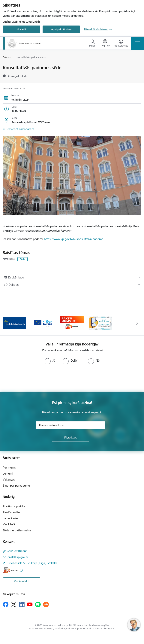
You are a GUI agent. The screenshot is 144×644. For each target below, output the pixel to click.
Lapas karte (10, 518)
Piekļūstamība (12, 512)
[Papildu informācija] (21, 570)
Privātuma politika (14, 506)
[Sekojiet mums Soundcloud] (46, 604)
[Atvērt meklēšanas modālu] (93, 44)
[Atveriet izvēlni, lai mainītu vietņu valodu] (105, 44)
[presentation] (31, 378)
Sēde (22, 259)
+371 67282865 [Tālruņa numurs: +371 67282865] (18, 551)
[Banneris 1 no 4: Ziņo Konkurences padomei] (101, 323)
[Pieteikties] (70, 438)
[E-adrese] (10, 570)
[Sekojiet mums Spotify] (38, 604)
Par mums (9, 468)
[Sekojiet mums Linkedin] (22, 604)
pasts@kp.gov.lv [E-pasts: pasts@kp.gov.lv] (18, 557)
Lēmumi (8, 474)
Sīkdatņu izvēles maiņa (17, 530)
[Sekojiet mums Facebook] (6, 604)
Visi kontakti (22, 581)
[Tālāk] (137, 323)
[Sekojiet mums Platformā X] (14, 604)
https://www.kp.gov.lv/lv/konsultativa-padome (74, 239)
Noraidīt (22, 29)
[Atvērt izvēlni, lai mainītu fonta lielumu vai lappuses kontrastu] (121, 44)
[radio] (50, 360)
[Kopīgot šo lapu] (72, 285)
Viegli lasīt (9, 524)
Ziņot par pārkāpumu (16, 486)
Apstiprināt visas (61, 29)
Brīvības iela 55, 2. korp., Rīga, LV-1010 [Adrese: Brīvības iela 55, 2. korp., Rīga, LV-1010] (32, 563)
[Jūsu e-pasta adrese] (70, 425)
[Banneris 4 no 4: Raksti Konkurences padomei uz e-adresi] (72, 323)
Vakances (9, 480)
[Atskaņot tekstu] (18, 76)
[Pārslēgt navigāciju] (137, 43)
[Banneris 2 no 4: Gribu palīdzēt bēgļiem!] (14, 323)
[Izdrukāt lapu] (72, 277)
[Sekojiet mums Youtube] (30, 604)
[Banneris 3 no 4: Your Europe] (43, 323)
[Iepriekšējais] (7, 323)
